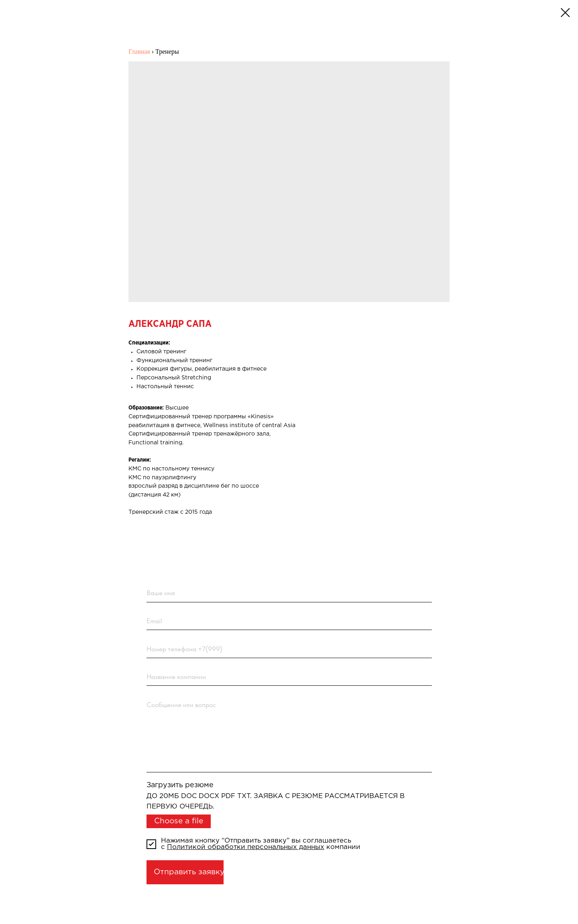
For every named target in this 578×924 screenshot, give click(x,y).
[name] (289, 593)
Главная (139, 52)
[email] (289, 621)
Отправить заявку (189, 872)
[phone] (289, 649)
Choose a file (179, 821)
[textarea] (289, 734)
